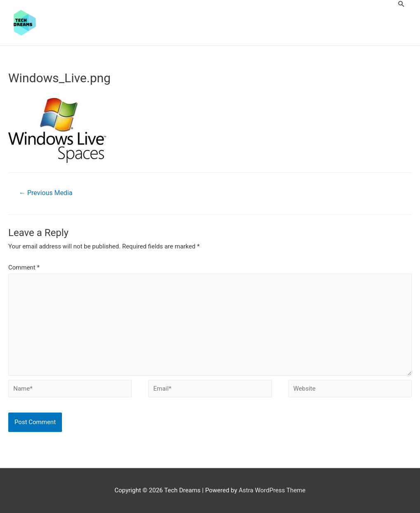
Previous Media (46, 193)
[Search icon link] (401, 4)
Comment (24, 267)
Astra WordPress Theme (272, 490)
